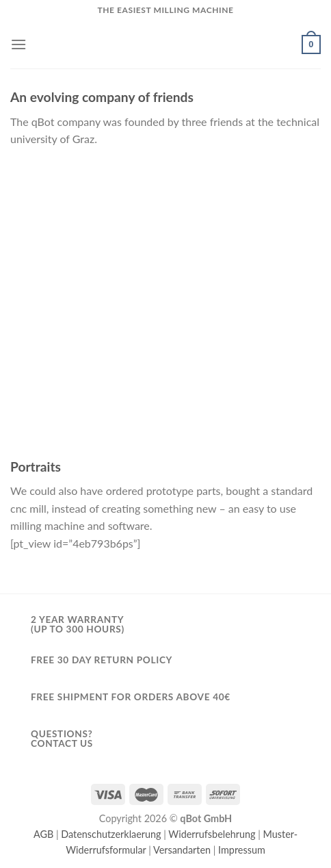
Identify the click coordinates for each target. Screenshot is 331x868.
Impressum (242, 850)
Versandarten (182, 850)
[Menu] (18, 44)
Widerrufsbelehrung (212, 834)
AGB (43, 834)
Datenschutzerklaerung (111, 834)
